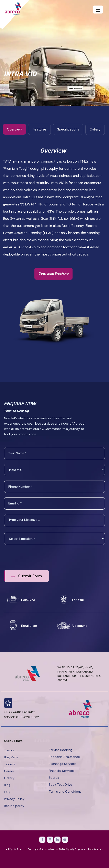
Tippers (10, 764)
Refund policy (14, 806)
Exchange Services (63, 764)
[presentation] (35, 557)
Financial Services (62, 771)
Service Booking (60, 750)
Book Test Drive (60, 785)
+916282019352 (21, 717)
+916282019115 (20, 712)
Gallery (9, 778)
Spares (54, 778)
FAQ (7, 792)
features (39, 129)
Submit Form (27, 576)
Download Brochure (53, 274)
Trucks (9, 750)
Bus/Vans (11, 757)
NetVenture (97, 849)
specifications (68, 129)
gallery (95, 129)
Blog (7, 785)
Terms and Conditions (65, 792)
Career (9, 771)
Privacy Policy (14, 799)
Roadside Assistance (64, 757)
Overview (14, 129)
